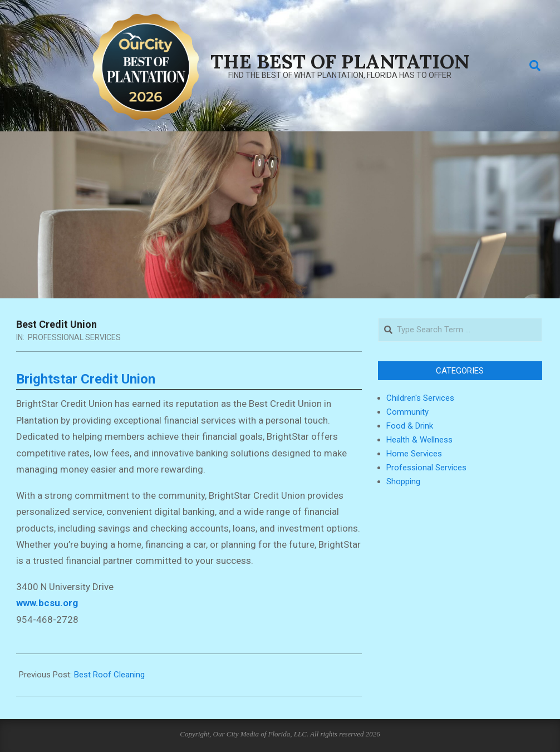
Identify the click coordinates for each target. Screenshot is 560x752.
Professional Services (74, 337)
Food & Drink (410, 426)
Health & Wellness (419, 440)
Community (407, 412)
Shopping (403, 481)
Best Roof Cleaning (109, 675)
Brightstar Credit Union (86, 379)
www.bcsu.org (47, 603)
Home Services (414, 454)
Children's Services (420, 398)
